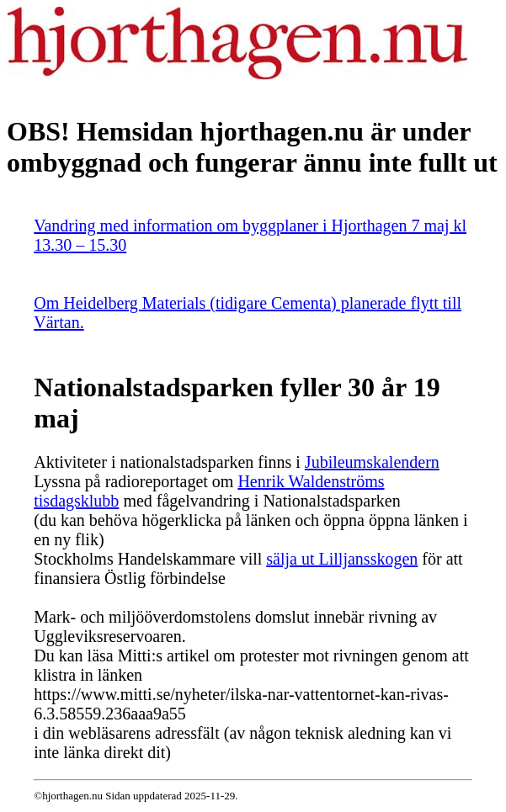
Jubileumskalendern (372, 462)
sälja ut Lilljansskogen (342, 559)
